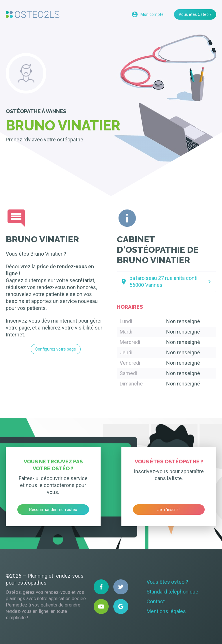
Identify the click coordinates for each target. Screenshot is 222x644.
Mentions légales (166, 611)
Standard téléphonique (172, 592)
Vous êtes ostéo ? (167, 582)
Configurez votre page (56, 349)
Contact (156, 601)
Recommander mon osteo (53, 510)
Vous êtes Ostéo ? (195, 14)
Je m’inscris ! (169, 510)
